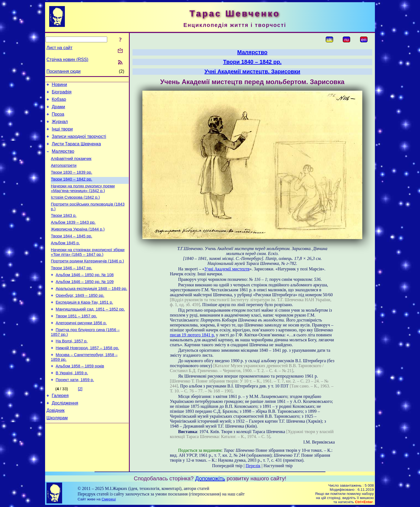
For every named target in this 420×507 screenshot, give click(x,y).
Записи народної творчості (79, 143)
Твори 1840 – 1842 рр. (71, 191)
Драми (58, 110)
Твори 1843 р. (64, 230)
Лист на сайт (60, 48)
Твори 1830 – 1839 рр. (71, 183)
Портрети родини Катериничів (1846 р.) (87, 281)
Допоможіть (210, 478)
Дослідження (65, 438)
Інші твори (62, 135)
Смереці (109, 499)
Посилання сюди (63, 71)
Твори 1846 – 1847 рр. (71, 289)
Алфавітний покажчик (71, 168)
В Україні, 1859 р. (72, 405)
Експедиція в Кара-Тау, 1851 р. (85, 327)
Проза (58, 118)
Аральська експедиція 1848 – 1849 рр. (92, 312)
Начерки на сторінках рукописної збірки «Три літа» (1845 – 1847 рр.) (88, 271)
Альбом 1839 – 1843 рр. (73, 238)
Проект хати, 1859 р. (75, 413)
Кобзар (59, 102)
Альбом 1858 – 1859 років (80, 397)
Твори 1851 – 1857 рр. (76, 342)
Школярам (57, 454)
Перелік (253, 466)
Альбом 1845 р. (65, 261)
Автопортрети (64, 175)
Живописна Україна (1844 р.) (78, 246)
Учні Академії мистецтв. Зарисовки (252, 71)
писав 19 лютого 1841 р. (192, 335)
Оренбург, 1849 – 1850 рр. (80, 319)
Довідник (56, 446)
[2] (80, 422)
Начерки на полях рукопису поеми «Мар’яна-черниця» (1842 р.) (83, 201)
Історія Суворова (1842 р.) (75, 210)
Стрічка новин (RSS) (67, 59)
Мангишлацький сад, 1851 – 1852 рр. (90, 335)
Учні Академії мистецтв (227, 269)
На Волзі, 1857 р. (72, 370)
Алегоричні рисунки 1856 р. (81, 350)
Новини (59, 85)
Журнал (60, 127)
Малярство (63, 160)
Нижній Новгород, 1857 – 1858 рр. (88, 378)
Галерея (60, 429)
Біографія (62, 94)
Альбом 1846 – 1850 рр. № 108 (85, 296)
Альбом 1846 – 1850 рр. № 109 (85, 304)
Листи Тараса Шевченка (76, 151)
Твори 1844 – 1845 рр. (71, 253)
